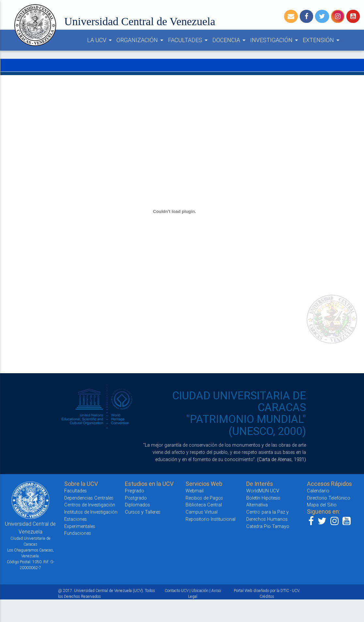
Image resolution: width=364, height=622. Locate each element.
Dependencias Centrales (89, 498)
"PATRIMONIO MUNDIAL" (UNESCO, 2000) (246, 425)
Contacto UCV (177, 590)
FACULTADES (189, 40)
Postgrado (136, 498)
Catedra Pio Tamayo (268, 526)
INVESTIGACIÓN (275, 40)
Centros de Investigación (90, 505)
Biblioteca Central (204, 505)
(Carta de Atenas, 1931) (281, 459)
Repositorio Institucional (211, 519)
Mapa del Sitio (322, 505)
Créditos (267, 596)
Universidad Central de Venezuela (140, 21)
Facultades (76, 491)
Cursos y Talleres (143, 512)
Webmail (195, 491)
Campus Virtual (202, 512)
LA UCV (100, 40)
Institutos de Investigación (91, 512)
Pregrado (135, 491)
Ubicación (200, 590)
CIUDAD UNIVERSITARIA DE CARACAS (239, 401)
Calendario (318, 491)
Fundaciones (78, 533)
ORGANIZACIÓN (141, 40)
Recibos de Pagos (204, 498)
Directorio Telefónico (329, 498)
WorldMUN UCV (263, 491)
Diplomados (137, 505)
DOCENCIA (230, 40)
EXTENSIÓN (322, 40)
